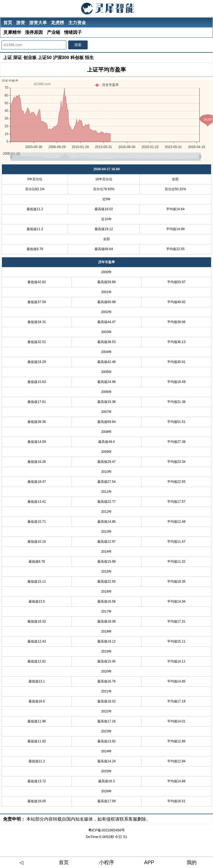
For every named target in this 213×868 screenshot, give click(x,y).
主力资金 (77, 23)
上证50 (45, 58)
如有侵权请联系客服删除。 (124, 819)
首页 (8, 23)
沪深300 (61, 58)
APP (149, 862)
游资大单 (38, 23)
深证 (17, 58)
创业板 (30, 58)
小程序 (106, 862)
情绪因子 (73, 32)
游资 (21, 23)
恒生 (89, 58)
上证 (7, 58)
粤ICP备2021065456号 (107, 830)
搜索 (78, 45)
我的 (192, 862)
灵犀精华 (12, 32)
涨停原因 (34, 32)
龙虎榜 (57, 23)
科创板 (77, 58)
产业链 (54, 32)
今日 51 (121, 837)
